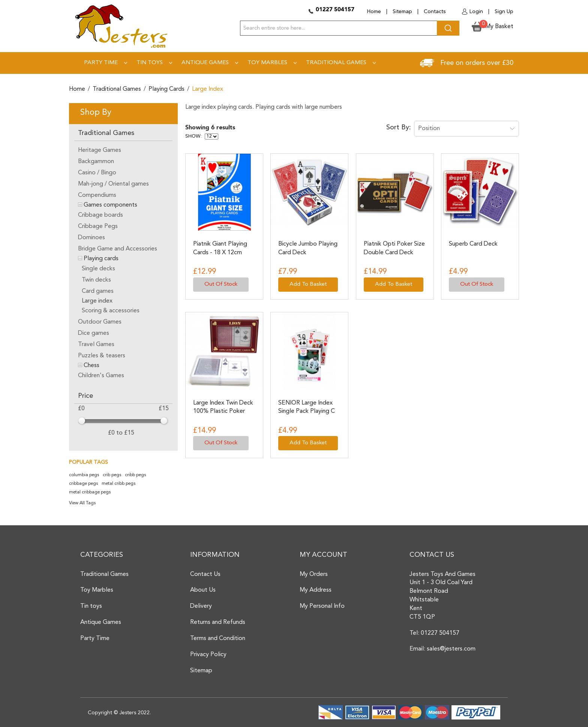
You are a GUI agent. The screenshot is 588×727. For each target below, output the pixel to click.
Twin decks (96, 280)
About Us (203, 590)
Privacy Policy (208, 655)
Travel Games (96, 345)
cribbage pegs (83, 484)
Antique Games (101, 622)
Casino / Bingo (97, 173)
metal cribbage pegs (90, 492)
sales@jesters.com (451, 649)
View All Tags (82, 503)
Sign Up (504, 12)
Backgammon (96, 162)
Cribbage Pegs (98, 226)
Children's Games (101, 376)
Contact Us (205, 574)
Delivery (201, 606)
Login (476, 12)
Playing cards (166, 89)
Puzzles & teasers (102, 356)
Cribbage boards (100, 215)
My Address (316, 590)
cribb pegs (135, 475)
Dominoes (91, 238)
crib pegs (112, 475)
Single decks (98, 269)
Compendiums (97, 195)
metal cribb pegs (118, 484)
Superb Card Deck (473, 244)
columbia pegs (84, 475)
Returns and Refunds (218, 622)
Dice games (94, 333)
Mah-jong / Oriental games (113, 184)
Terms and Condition (218, 639)
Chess (91, 366)
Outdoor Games (100, 322)
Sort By (398, 127)
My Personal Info (322, 606)
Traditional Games (117, 89)
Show (193, 136)
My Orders (314, 574)
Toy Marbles (97, 590)
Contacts (435, 12)
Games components (110, 205)
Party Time (95, 639)
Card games (98, 291)
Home (374, 12)
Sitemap (402, 12)
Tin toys (91, 606)
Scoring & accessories (111, 311)
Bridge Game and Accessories (118, 249)
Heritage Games (100, 150)
